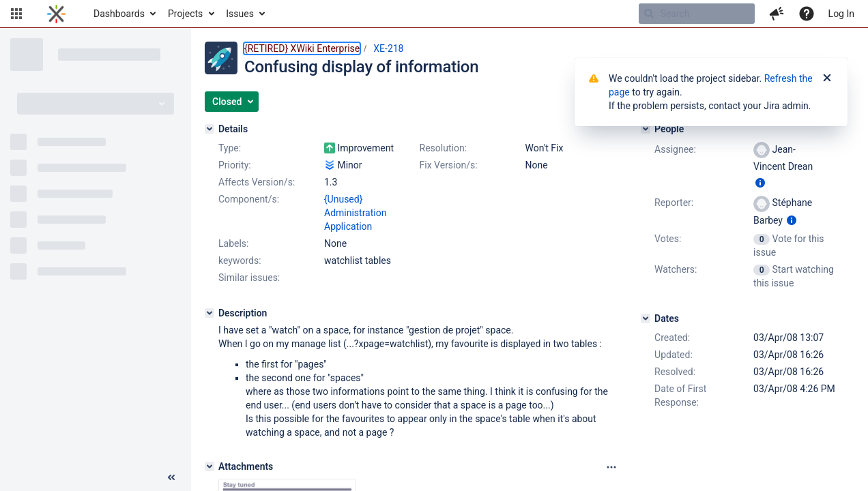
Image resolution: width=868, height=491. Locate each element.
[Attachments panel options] (611, 467)
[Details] (209, 129)
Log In (841, 14)
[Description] (209, 313)
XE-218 (388, 48)
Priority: (235, 165)
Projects (185, 14)
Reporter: (674, 203)
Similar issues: (249, 278)
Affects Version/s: (257, 182)
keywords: (240, 261)
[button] (16, 14)
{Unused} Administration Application (355, 213)
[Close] (827, 78)
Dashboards (119, 14)
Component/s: (249, 199)
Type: (230, 148)
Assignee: (675, 149)
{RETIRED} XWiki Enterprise (302, 48)
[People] (646, 129)
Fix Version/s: (449, 165)
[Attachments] (209, 466)
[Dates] (646, 318)
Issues (240, 14)
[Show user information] (760, 183)
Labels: (233, 243)
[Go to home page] (56, 14)
